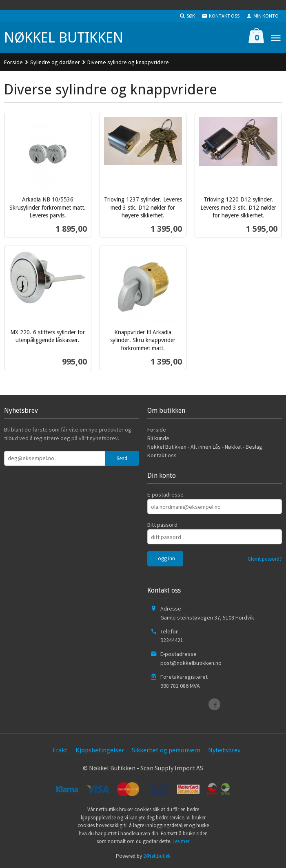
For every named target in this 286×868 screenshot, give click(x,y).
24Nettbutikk (157, 856)
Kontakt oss (162, 455)
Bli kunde (158, 438)
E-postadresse (165, 494)
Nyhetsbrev (224, 750)
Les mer (181, 841)
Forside (13, 62)
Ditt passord (162, 525)
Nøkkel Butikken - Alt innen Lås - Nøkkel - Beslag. (205, 447)
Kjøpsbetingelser (100, 750)
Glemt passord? (265, 559)
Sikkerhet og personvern (166, 750)
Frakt (60, 750)
